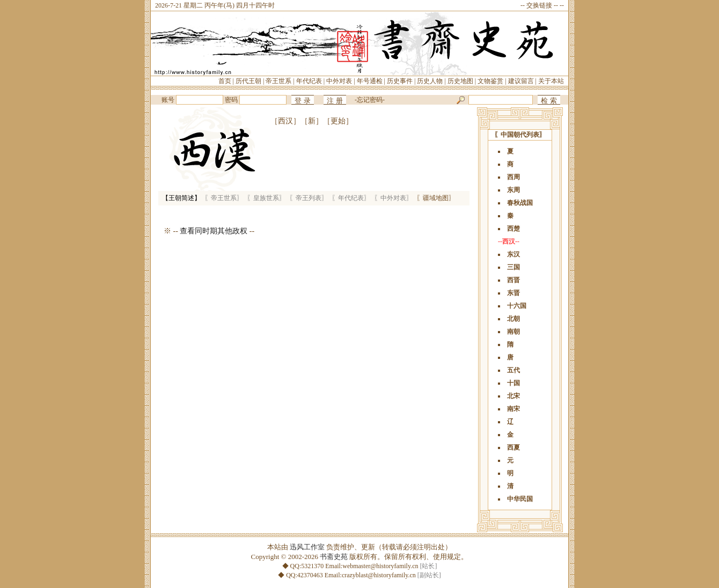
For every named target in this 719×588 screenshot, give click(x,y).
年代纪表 (309, 81)
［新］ (312, 121)
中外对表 (339, 81)
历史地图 (460, 81)
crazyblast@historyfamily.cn (379, 575)
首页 (225, 81)
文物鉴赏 (490, 81)
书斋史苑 (334, 557)
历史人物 (430, 81)
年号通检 (370, 81)
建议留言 (521, 81)
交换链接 (539, 5)
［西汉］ (285, 121)
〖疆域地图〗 (436, 198)
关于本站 (551, 81)
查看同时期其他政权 (214, 231)
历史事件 (400, 81)
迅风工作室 (307, 547)
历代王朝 (248, 81)
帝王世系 (278, 81)
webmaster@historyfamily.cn (380, 566)
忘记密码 (370, 100)
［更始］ (338, 121)
